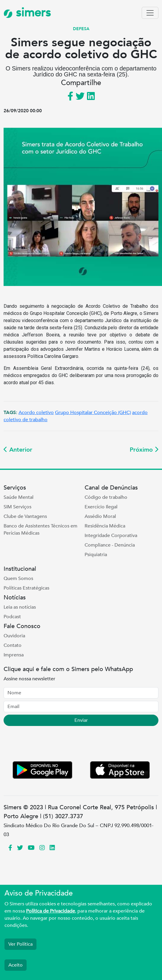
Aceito (16, 965)
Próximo (144, 450)
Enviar (81, 720)
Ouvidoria (14, 636)
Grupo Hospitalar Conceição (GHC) (93, 413)
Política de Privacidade (51, 911)
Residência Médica (105, 526)
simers (27, 13)
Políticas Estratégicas (26, 588)
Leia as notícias (20, 607)
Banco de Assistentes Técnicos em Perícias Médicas (40, 530)
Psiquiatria (96, 555)
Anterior (18, 450)
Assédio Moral (100, 516)
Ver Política (20, 944)
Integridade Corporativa (111, 536)
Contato (13, 645)
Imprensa (14, 655)
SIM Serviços (17, 507)
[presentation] (49, 745)
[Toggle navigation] (150, 13)
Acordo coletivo (36, 413)
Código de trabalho (106, 497)
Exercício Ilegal (101, 507)
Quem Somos (18, 579)
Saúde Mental (19, 497)
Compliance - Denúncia (110, 545)
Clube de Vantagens (25, 516)
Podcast (12, 617)
